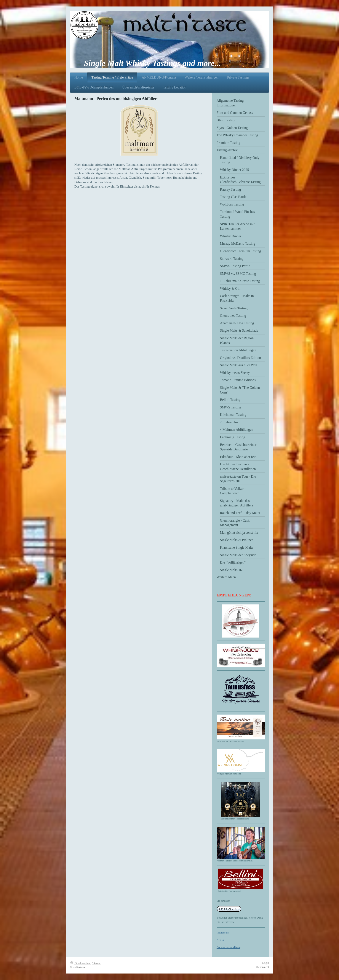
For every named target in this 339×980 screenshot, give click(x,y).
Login (266, 963)
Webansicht (262, 967)
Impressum (223, 933)
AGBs (220, 940)
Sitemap (97, 963)
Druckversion (80, 963)
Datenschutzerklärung (229, 947)
